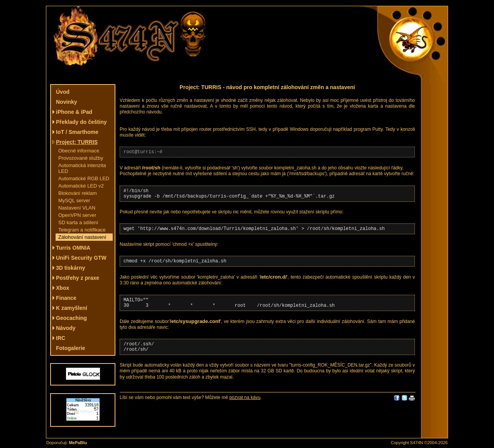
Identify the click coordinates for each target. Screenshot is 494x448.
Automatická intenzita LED (82, 168)
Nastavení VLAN (77, 208)
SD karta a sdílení (78, 222)
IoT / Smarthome (77, 132)
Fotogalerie (70, 348)
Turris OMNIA (73, 248)
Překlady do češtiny (81, 122)
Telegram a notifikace (82, 230)
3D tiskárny (70, 268)
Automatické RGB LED (84, 178)
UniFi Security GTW (81, 258)
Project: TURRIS (77, 142)
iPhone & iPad (74, 112)
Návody (66, 328)
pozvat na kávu (245, 408)
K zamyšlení (72, 308)
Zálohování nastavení (82, 237)
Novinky (66, 102)
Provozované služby (81, 158)
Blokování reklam (78, 193)
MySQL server (74, 200)
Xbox (63, 288)
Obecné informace (79, 151)
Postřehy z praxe (78, 278)
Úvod (63, 92)
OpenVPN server (77, 215)
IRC (61, 338)
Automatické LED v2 (81, 186)
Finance (66, 298)
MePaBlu (78, 443)
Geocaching (71, 318)
